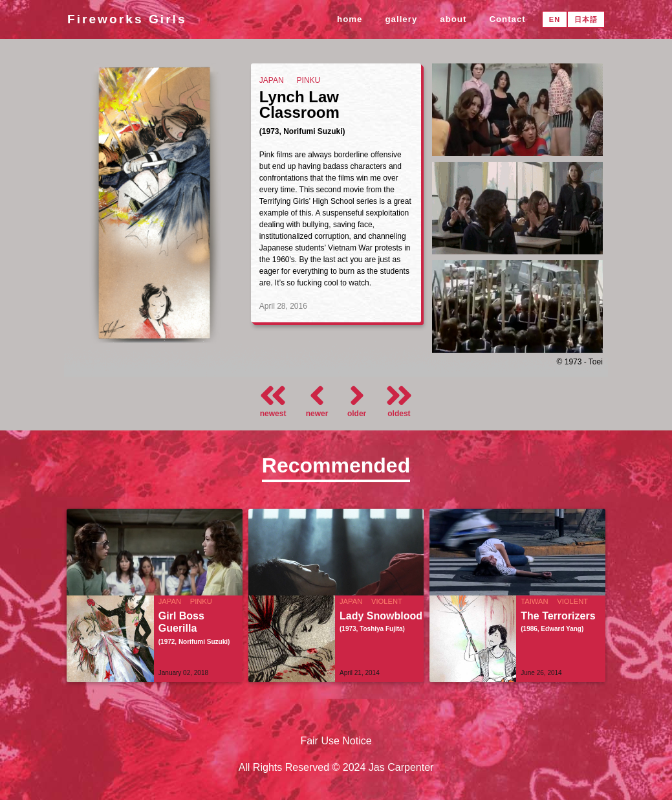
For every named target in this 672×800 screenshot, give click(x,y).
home (350, 19)
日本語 (586, 19)
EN (555, 19)
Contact (507, 19)
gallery (402, 19)
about (453, 19)
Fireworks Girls (127, 19)
